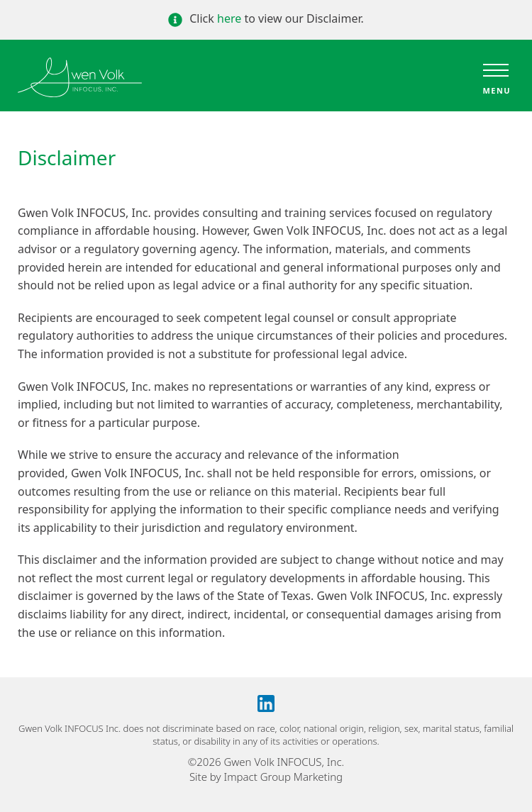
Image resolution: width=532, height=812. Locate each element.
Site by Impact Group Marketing (266, 777)
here (229, 18)
